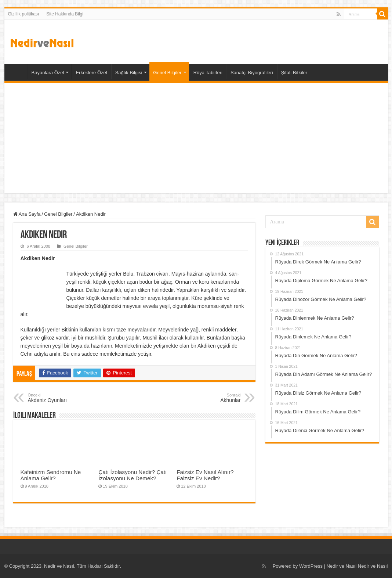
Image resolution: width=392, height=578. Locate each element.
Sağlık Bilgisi (129, 73)
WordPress (311, 566)
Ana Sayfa (18, 72)
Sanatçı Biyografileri (252, 73)
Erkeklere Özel (91, 73)
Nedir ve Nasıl (373, 566)
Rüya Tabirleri (208, 73)
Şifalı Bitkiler (294, 73)
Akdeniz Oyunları (66, 398)
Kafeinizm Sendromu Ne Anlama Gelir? (51, 475)
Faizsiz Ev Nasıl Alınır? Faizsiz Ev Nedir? (205, 475)
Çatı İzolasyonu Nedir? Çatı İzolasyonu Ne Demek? (133, 475)
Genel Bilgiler (167, 73)
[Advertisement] (196, 138)
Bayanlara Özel (48, 73)
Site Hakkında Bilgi (65, 14)
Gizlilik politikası (24, 14)
